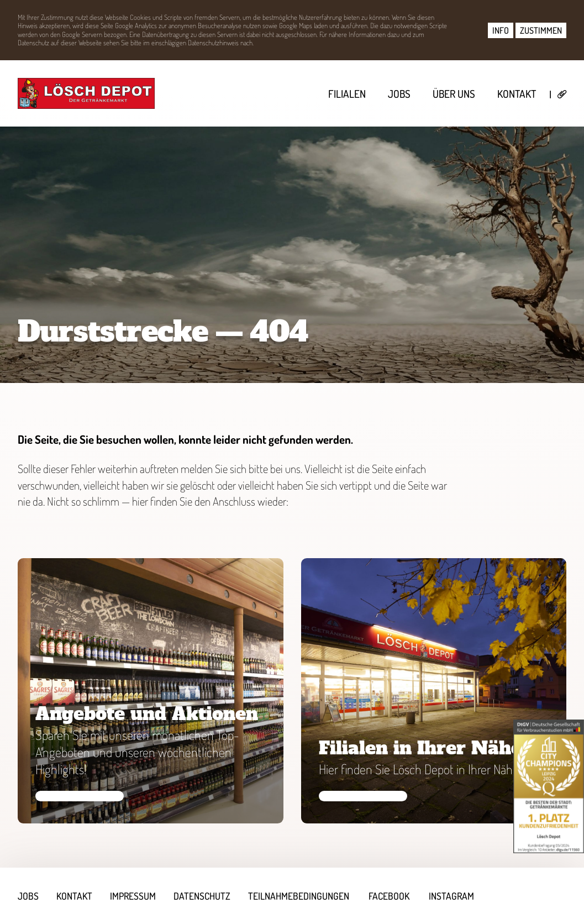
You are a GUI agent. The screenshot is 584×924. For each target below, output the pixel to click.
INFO (501, 30)
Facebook (389, 896)
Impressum (133, 896)
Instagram (451, 896)
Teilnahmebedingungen (299, 896)
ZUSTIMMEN (541, 30)
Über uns (454, 94)
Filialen (347, 94)
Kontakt (517, 94)
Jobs (399, 94)
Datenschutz (202, 896)
